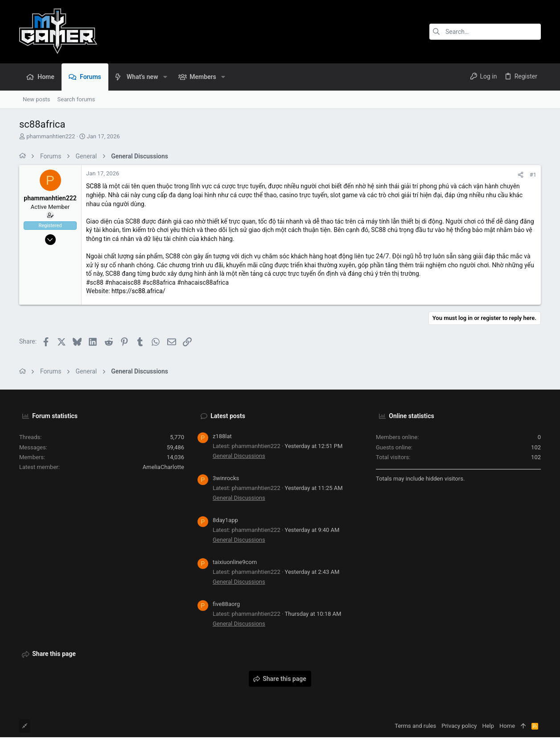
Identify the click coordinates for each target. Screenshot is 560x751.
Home (507, 726)
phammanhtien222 (51, 136)
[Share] (521, 175)
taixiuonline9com (235, 562)
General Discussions (239, 456)
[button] (165, 77)
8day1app (225, 520)
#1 (533, 175)
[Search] (485, 32)
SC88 (93, 186)
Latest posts (228, 416)
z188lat (222, 436)
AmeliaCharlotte (163, 467)
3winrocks (226, 478)
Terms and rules (415, 726)
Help (488, 726)
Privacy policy (459, 726)
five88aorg (226, 604)
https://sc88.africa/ (138, 291)
